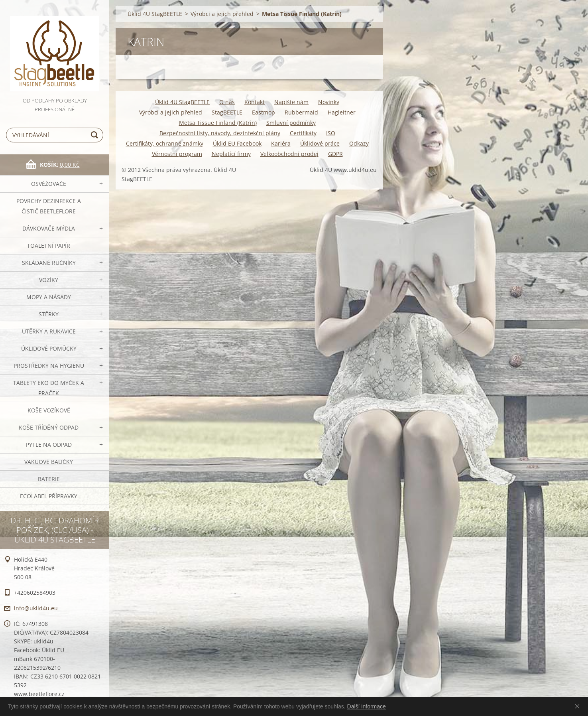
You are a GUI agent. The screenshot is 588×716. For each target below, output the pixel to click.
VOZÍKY (49, 280)
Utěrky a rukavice (49, 331)
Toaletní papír (49, 246)
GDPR (335, 154)
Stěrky (49, 314)
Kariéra (281, 143)
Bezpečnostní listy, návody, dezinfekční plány (220, 133)
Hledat (96, 135)
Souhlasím (579, 706)
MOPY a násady (49, 297)
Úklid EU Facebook (237, 143)
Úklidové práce (320, 143)
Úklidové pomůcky (49, 348)
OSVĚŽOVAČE (49, 184)
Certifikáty (303, 133)
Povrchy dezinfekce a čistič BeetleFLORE (49, 206)
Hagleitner (342, 112)
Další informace (367, 706)
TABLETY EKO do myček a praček (49, 388)
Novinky (329, 102)
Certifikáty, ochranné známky (165, 143)
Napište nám (291, 102)
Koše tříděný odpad (49, 427)
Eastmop (264, 112)
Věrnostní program (177, 154)
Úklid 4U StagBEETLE (155, 14)
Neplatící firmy (231, 154)
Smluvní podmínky (291, 123)
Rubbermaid (301, 112)
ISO (331, 133)
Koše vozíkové (49, 410)
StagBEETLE (227, 112)
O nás (227, 102)
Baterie (49, 479)
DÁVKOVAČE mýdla (49, 228)
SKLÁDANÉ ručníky (49, 263)
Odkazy (359, 143)
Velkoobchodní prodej (289, 154)
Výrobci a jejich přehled (222, 14)
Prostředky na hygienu (49, 366)
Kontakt (255, 102)
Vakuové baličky (49, 462)
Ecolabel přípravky (49, 496)
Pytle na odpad (49, 445)
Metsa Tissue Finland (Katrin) (218, 123)
